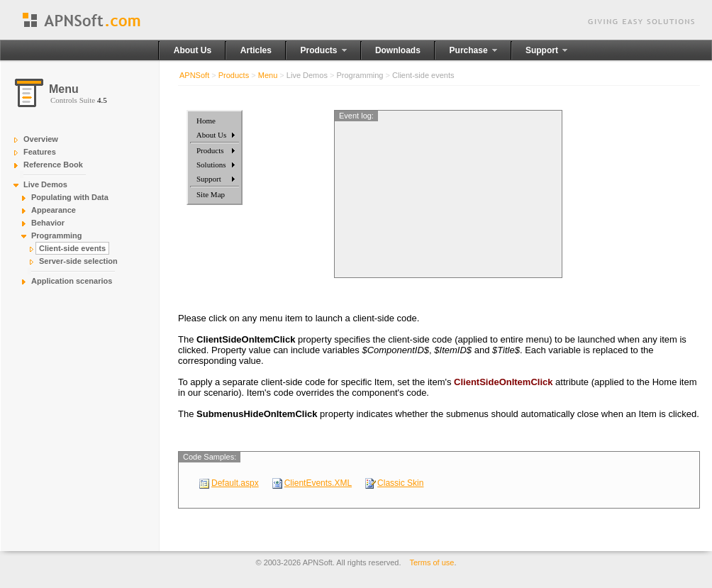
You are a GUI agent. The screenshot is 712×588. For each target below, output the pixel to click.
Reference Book (53, 165)
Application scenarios (72, 281)
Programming (57, 235)
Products (234, 75)
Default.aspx (235, 483)
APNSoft (194, 75)
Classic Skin (400, 483)
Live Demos (45, 184)
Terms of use (432, 562)
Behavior (48, 223)
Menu (268, 75)
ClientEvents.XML (318, 483)
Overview (41, 139)
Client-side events (72, 248)
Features (40, 152)
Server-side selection (78, 261)
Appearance (54, 210)
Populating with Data (70, 197)
